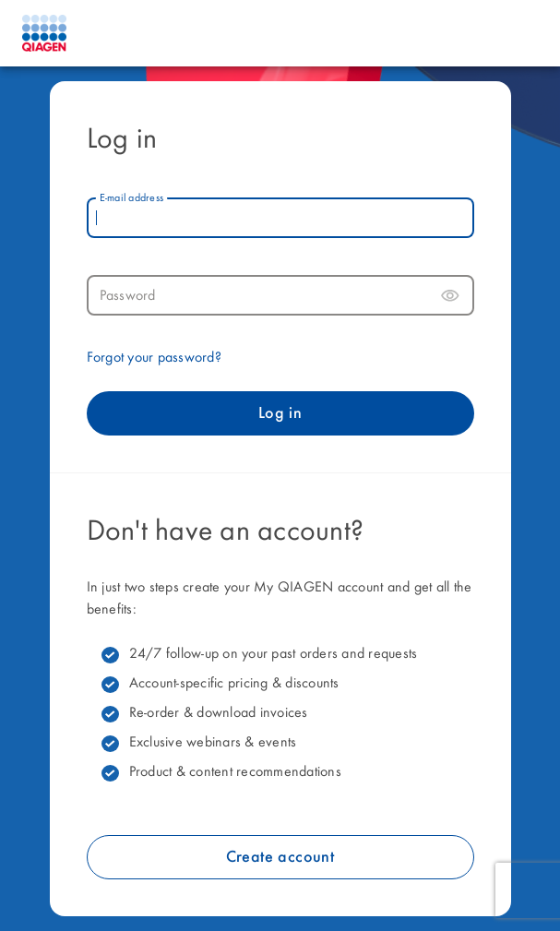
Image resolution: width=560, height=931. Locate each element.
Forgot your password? (154, 358)
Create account (280, 857)
